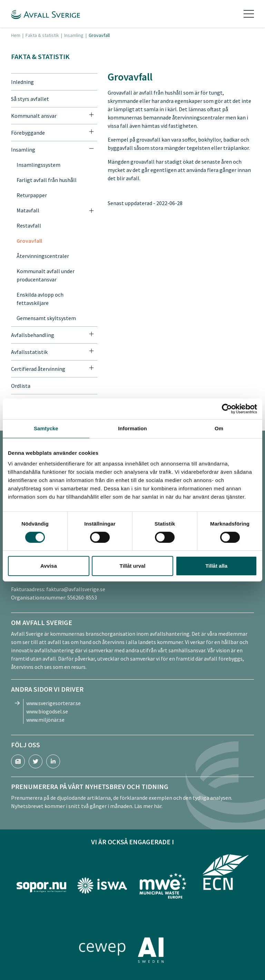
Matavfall (28, 210)
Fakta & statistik (42, 35)
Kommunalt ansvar (34, 116)
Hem (16, 35)
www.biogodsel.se (47, 711)
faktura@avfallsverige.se (76, 589)
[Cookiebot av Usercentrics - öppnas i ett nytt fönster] (227, 409)
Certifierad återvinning (38, 369)
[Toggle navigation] (249, 14)
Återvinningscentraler (43, 256)
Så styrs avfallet (30, 99)
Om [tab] (219, 428)
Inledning (22, 82)
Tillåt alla (216, 566)
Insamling (74, 35)
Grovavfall (29, 241)
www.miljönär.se (45, 720)
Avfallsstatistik (29, 352)
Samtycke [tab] (46, 428)
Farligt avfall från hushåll (47, 180)
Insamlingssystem (38, 165)
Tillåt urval (133, 566)
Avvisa (49, 566)
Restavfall (29, 225)
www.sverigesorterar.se (53, 703)
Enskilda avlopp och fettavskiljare (40, 299)
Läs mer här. (148, 806)
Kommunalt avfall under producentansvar (46, 275)
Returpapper (32, 195)
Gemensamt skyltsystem (46, 318)
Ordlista (21, 386)
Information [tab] (132, 428)
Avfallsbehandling (33, 335)
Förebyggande (28, 133)
